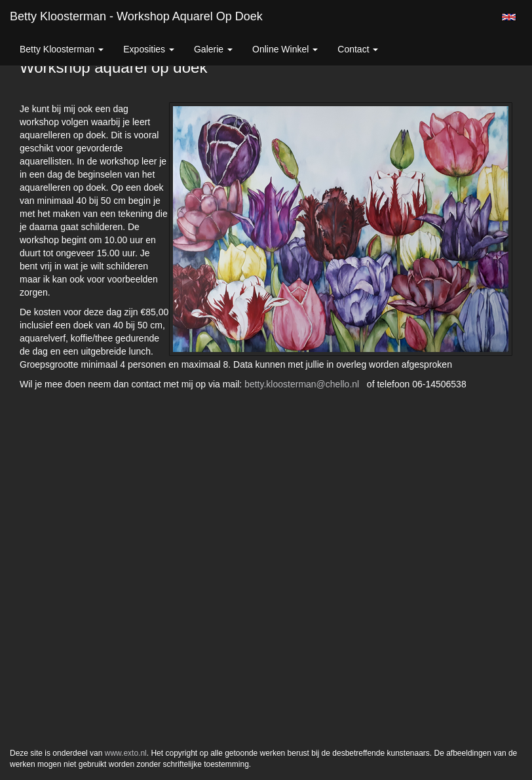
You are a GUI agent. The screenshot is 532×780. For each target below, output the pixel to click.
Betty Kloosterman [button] (62, 49)
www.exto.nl (126, 753)
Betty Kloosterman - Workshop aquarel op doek (136, 16)
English (509, 17)
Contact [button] (358, 49)
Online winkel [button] (285, 49)
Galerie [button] (213, 49)
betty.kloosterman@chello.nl (302, 384)
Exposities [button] (149, 49)
